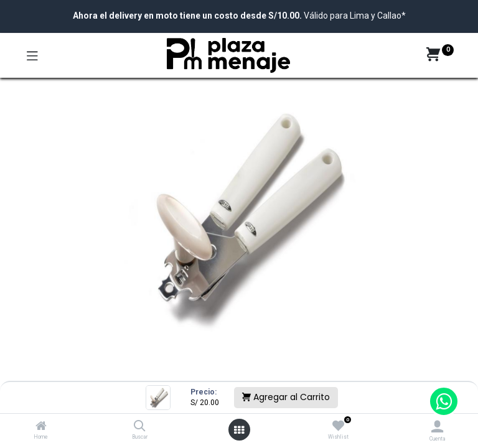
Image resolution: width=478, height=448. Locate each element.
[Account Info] (437, 427)
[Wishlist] (338, 426)
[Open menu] (239, 430)
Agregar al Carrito (286, 397)
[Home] (41, 427)
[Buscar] (140, 427)
